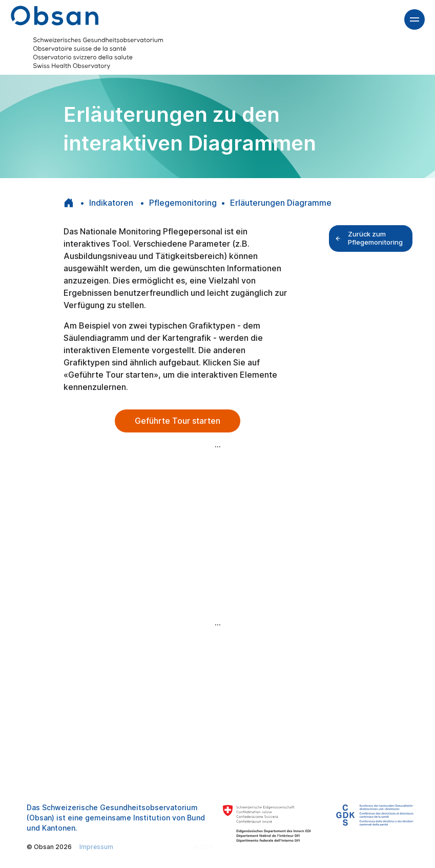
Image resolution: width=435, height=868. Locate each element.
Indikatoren (112, 203)
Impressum (96, 847)
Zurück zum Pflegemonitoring (369, 238)
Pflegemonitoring (183, 203)
